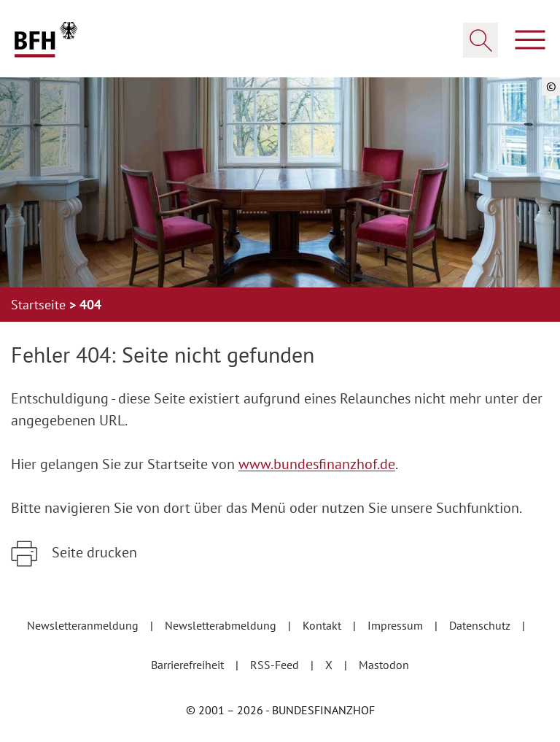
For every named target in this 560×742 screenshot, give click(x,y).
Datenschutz (481, 625)
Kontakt (323, 625)
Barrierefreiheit (189, 665)
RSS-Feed (276, 665)
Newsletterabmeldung (222, 625)
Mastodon (384, 665)
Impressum (397, 625)
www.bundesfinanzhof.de (317, 464)
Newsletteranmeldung (84, 625)
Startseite (40, 305)
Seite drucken (93, 552)
